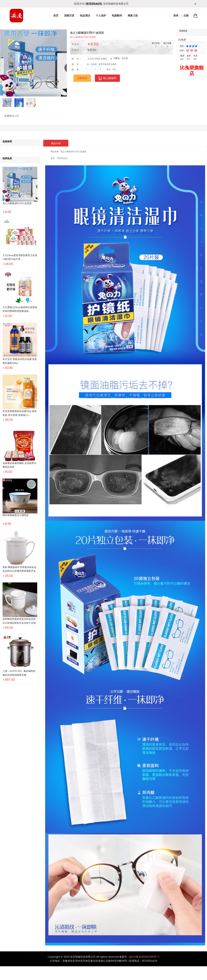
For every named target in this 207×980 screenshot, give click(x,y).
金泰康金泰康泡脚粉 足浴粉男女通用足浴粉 (19, 465)
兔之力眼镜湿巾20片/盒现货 (83, 37)
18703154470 (94, 4)
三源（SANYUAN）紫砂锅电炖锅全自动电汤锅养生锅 (19, 673)
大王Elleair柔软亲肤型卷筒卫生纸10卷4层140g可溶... (20, 257)
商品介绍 (56, 143)
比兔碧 (94, 64)
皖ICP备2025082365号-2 (144, 957)
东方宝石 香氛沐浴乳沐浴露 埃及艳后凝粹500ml (20, 361)
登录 (176, 16)
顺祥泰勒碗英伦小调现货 (16, 515)
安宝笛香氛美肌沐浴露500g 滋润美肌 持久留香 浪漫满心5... (19, 413)
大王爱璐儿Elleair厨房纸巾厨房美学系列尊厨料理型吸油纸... (20, 309)
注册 (186, 16)
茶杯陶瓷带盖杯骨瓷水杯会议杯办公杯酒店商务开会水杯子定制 (19, 621)
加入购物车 (107, 78)
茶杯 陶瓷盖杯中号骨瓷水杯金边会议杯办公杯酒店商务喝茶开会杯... (19, 571)
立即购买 (82, 78)
